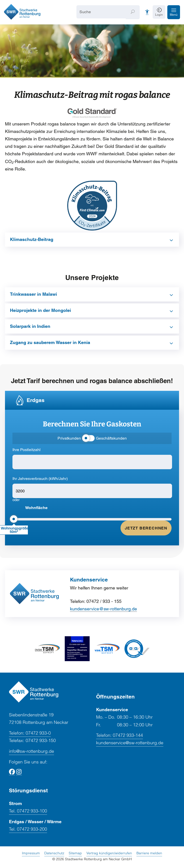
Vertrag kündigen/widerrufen (109, 853)
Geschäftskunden (111, 439)
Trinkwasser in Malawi (33, 294)
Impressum (31, 853)
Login (159, 15)
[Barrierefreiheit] (147, 12)
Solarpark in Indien (30, 327)
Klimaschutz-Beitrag (32, 240)
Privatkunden (69, 439)
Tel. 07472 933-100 (28, 811)
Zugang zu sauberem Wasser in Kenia (50, 343)
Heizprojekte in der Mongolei (40, 311)
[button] (174, 12)
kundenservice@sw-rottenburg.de (103, 609)
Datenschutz (54, 853)
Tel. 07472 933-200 (28, 830)
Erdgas (36, 400)
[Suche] (101, 12)
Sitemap (75, 853)
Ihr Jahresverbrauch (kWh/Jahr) (40, 479)
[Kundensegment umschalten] (88, 439)
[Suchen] (133, 12)
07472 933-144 (120, 736)
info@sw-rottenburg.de (31, 751)
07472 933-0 (30, 733)
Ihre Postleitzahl (27, 450)
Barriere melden (149, 853)
